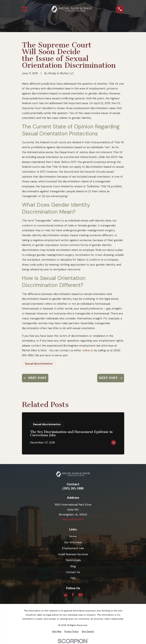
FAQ (73, 578)
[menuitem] (57, 632)
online (86, 350)
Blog (73, 566)
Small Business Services (73, 554)
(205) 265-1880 (73, 488)
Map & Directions (73, 519)
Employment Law (73, 548)
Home (73, 536)
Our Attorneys (73, 542)
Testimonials (73, 560)
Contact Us (73, 572)
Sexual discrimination (39, 364)
